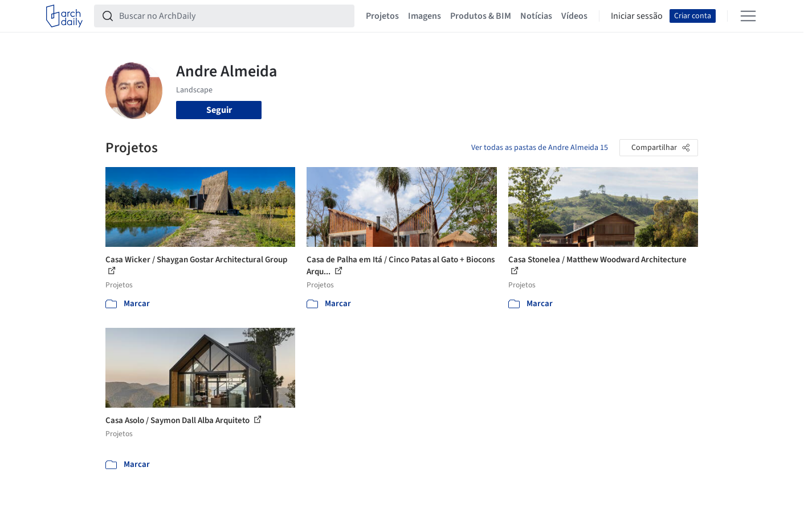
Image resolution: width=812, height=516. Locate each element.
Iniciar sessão (637, 16)
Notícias (536, 16)
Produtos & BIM (481, 16)
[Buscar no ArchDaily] (233, 16)
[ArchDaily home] (64, 16)
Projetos (382, 16)
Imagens (425, 16)
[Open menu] (748, 16)
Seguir (219, 110)
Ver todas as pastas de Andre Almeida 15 (540, 148)
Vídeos (574, 16)
